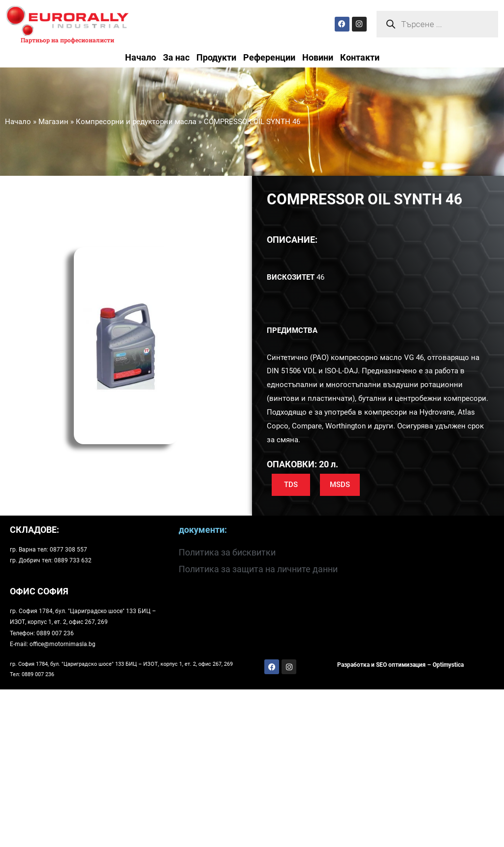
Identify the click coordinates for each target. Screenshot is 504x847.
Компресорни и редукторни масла (136, 122)
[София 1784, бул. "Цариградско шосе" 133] (243, 618)
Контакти (360, 58)
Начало (141, 58)
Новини (318, 58)
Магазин (53, 122)
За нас (176, 58)
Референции (269, 58)
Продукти (216, 58)
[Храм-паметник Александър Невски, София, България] (252, 768)
